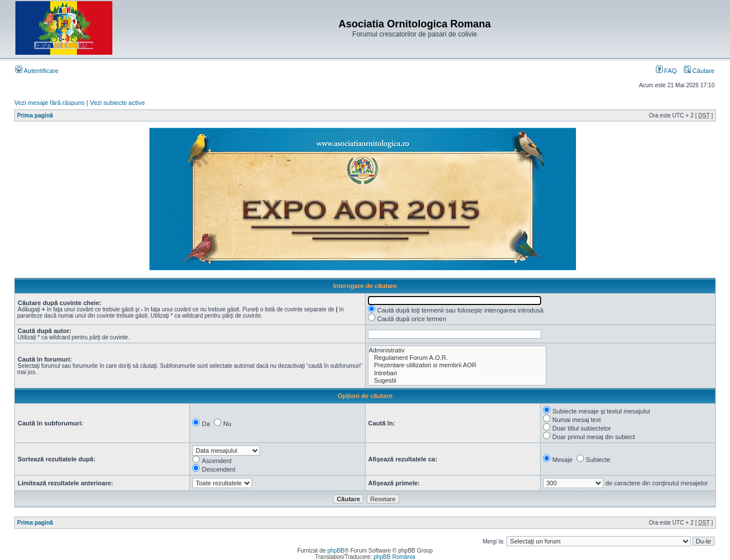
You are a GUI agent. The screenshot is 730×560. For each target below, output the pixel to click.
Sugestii (457, 381)
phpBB (336, 551)
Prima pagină (35, 115)
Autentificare (37, 71)
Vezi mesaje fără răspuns (50, 103)
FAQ (666, 71)
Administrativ (457, 350)
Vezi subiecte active (118, 103)
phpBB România (394, 557)
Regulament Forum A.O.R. (457, 358)
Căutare (699, 71)
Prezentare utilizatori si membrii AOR (457, 365)
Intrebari (457, 373)
